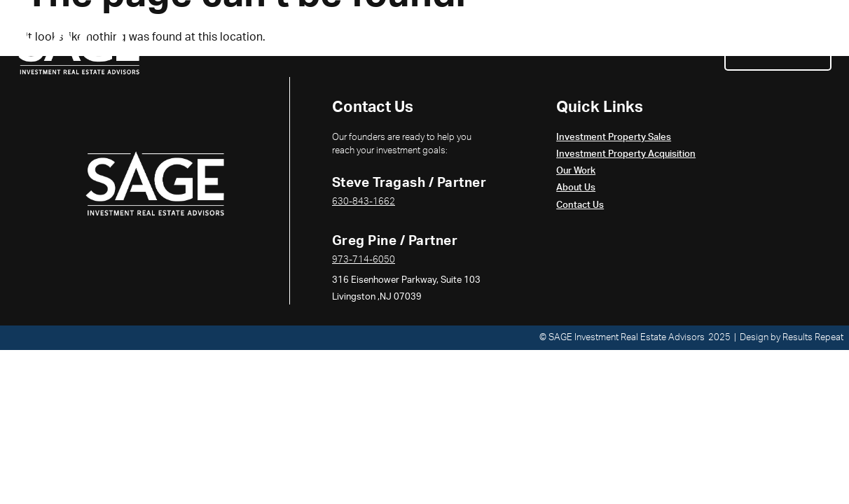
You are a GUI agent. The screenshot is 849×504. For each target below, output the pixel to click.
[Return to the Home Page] (155, 183)
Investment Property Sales (273, 46)
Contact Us (778, 46)
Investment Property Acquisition (463, 46)
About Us (685, 46)
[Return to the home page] (79, 46)
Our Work (606, 46)
